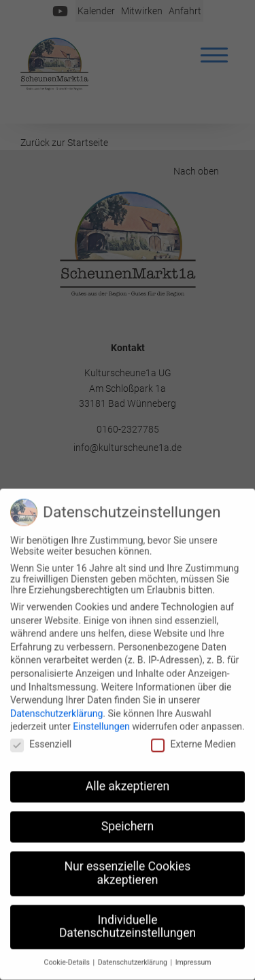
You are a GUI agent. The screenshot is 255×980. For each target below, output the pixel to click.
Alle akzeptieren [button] (128, 783)
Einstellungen (101, 723)
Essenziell (41, 740)
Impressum (193, 959)
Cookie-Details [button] (68, 959)
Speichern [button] (128, 823)
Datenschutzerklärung (56, 710)
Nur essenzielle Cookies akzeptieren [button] (128, 870)
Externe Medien (193, 740)
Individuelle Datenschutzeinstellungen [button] (128, 923)
